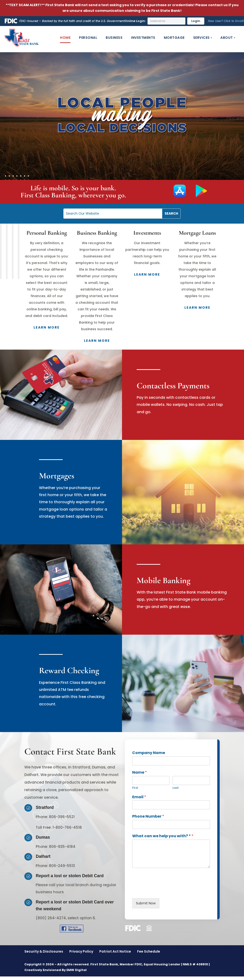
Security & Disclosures (44, 951)
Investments (143, 38)
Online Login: (135, 21)
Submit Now (146, 903)
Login (196, 21)
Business (114, 38)
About (227, 38)
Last (176, 788)
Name (139, 773)
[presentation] (168, 890)
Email (139, 797)
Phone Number (148, 817)
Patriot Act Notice (115, 951)
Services (201, 38)
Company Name (149, 753)
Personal (88, 38)
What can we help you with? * (163, 836)
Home (65, 38)
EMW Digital (76, 970)
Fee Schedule (149, 951)
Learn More (47, 327)
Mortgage (174, 38)
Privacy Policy (81, 951)
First (135, 788)
